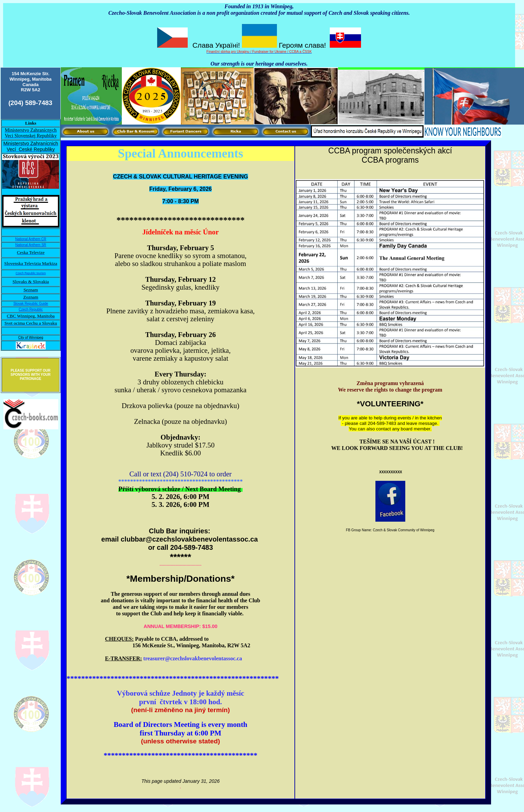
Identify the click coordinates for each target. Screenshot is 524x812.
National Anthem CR (31, 239)
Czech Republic (31, 309)
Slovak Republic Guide (31, 304)
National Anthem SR (31, 245)
